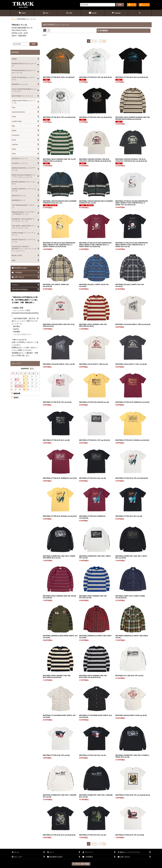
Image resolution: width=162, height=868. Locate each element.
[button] (69, 13)
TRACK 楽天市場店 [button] (81, 864)
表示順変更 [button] (103, 31)
